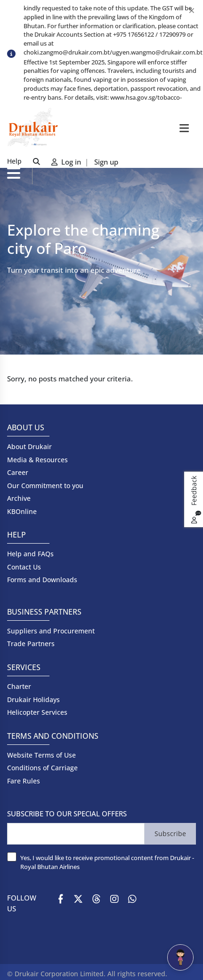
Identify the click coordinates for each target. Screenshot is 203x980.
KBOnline (22, 511)
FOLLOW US (22, 903)
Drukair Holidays (33, 699)
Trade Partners (31, 644)
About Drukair (29, 447)
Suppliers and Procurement (51, 631)
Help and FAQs (30, 554)
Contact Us (24, 567)
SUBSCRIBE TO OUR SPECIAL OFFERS (67, 814)
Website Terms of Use (41, 755)
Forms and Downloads (42, 580)
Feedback (195, 500)
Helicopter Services (37, 712)
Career (18, 472)
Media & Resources (37, 460)
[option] (113, 85)
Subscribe (170, 834)
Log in (67, 162)
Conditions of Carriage (42, 768)
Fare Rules (24, 781)
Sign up (106, 162)
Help (14, 161)
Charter (19, 686)
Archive (19, 498)
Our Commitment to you (45, 486)
